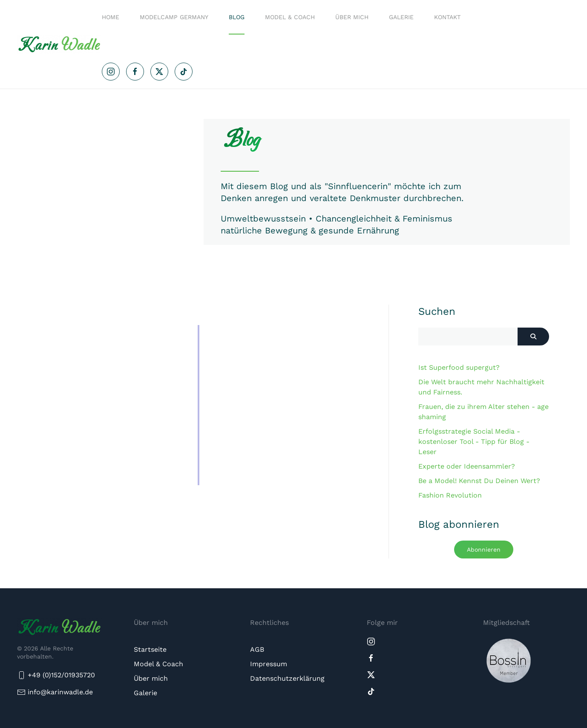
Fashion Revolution (450, 495)
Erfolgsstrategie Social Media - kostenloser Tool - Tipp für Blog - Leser (474, 442)
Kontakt (447, 17)
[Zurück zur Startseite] (59, 44)
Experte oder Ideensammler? (467, 466)
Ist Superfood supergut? (459, 367)
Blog (237, 17)
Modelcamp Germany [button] (174, 17)
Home (111, 17)
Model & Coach (290, 17)
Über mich (352, 17)
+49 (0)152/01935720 (56, 675)
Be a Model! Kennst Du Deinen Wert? (479, 481)
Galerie (401, 17)
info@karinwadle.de (60, 692)
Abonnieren (484, 550)
